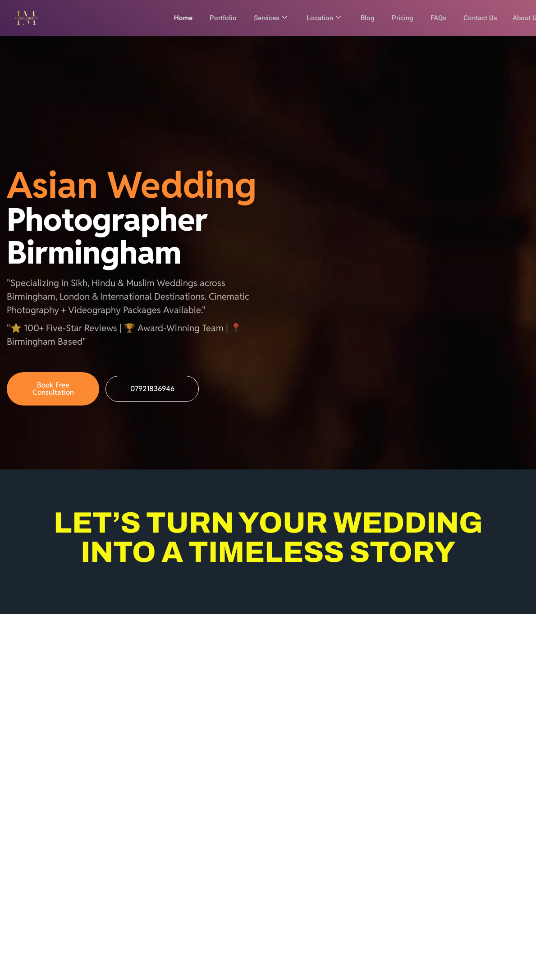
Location (317, 18)
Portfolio (215, 18)
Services (263, 18)
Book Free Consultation (53, 394)
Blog (362, 18)
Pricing (398, 18)
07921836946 (152, 394)
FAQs (435, 18)
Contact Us (478, 18)
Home (174, 18)
